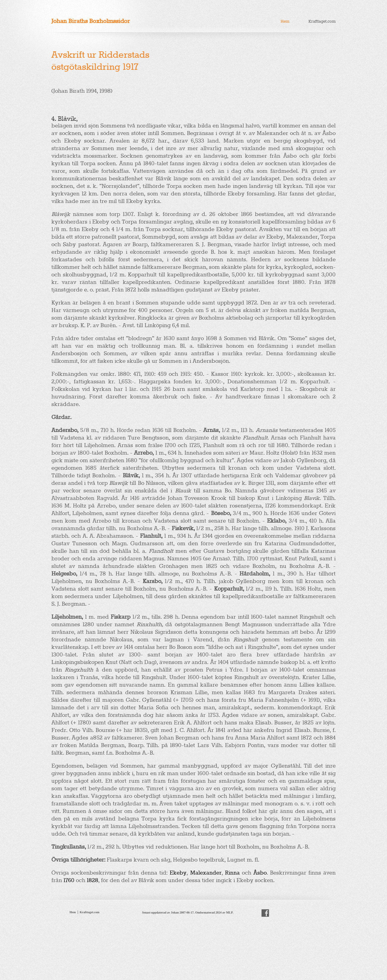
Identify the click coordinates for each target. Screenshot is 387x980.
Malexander (206, 873)
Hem (285, 21)
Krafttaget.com (322, 21)
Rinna (232, 873)
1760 (69, 880)
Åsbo (260, 873)
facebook (265, 913)
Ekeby (178, 873)
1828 (93, 880)
